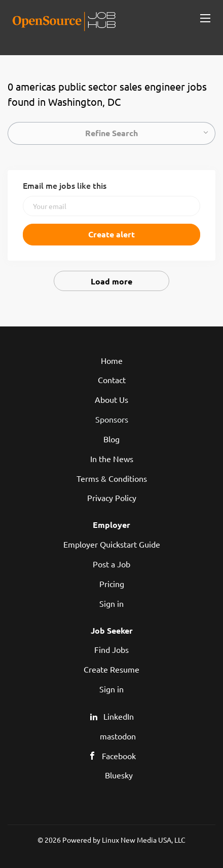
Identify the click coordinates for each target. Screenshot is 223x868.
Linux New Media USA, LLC (144, 840)
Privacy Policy (112, 498)
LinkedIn (119, 716)
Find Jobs (111, 649)
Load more (111, 281)
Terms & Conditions (112, 478)
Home (112, 360)
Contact (112, 380)
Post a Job (111, 564)
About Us (111, 399)
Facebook (119, 756)
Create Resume (111, 669)
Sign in (111, 603)
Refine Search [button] (111, 133)
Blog (111, 439)
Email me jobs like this (65, 185)
